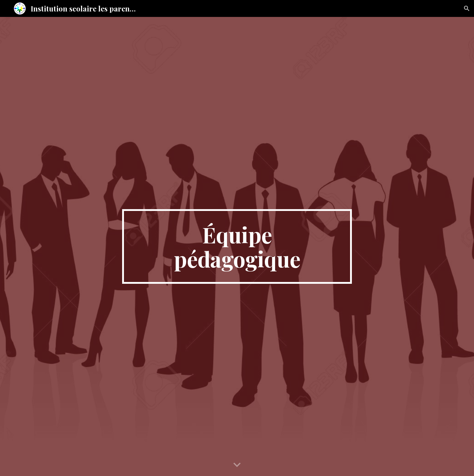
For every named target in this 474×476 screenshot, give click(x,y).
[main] (237, 247)
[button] (467, 8)
